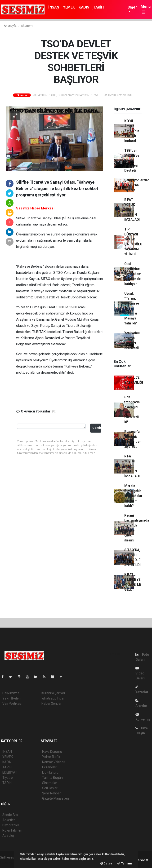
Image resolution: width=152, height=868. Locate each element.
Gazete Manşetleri (56, 798)
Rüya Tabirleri (12, 830)
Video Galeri (140, 673)
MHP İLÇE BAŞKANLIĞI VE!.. (134, 382)
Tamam (125, 863)
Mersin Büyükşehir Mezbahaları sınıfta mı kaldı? (134, 496)
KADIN (84, 7)
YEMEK (69, 7)
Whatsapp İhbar (53, 698)
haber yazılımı (10, 862)
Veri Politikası (12, 704)
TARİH (98, 7)
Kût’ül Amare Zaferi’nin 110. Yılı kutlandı (132, 131)
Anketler (9, 820)
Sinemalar (50, 783)
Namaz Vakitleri (54, 762)
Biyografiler (11, 825)
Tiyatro (8, 778)
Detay (106, 863)
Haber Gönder (51, 704)
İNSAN (54, 7)
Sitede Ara (10, 815)
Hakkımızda (11, 693)
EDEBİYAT (10, 772)
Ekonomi (27, 26)
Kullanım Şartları (53, 693)
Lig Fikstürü (50, 772)
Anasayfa (10, 26)
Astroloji (8, 836)
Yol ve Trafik (51, 757)
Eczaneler (49, 767)
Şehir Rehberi (52, 793)
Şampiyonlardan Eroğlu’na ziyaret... (137, 185)
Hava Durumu (52, 752)
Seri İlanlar (50, 788)
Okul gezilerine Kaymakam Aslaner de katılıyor (133, 274)
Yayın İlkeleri (11, 698)
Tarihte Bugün (52, 778)
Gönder (97, 428)
